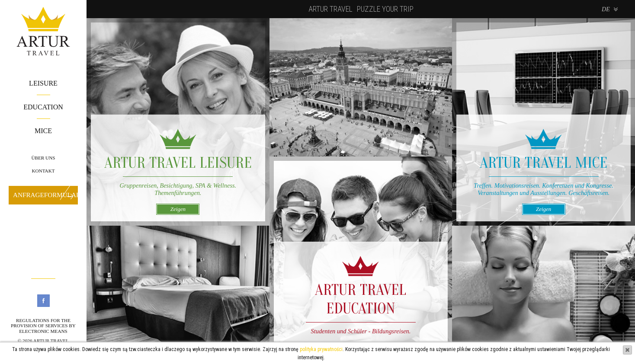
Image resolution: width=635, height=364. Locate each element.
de (606, 9)
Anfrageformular (45, 195)
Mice (43, 131)
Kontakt (43, 171)
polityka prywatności (321, 349)
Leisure (43, 83)
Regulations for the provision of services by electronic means (43, 326)
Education (43, 107)
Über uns (43, 158)
